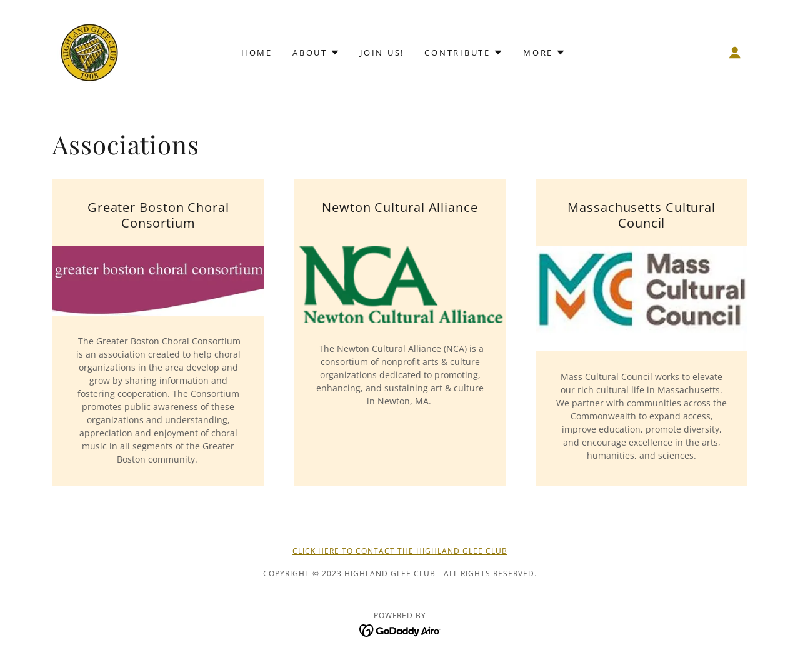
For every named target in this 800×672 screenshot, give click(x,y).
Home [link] (257, 53)
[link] (89, 51)
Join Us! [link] (382, 53)
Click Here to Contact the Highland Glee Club (400, 551)
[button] (735, 53)
